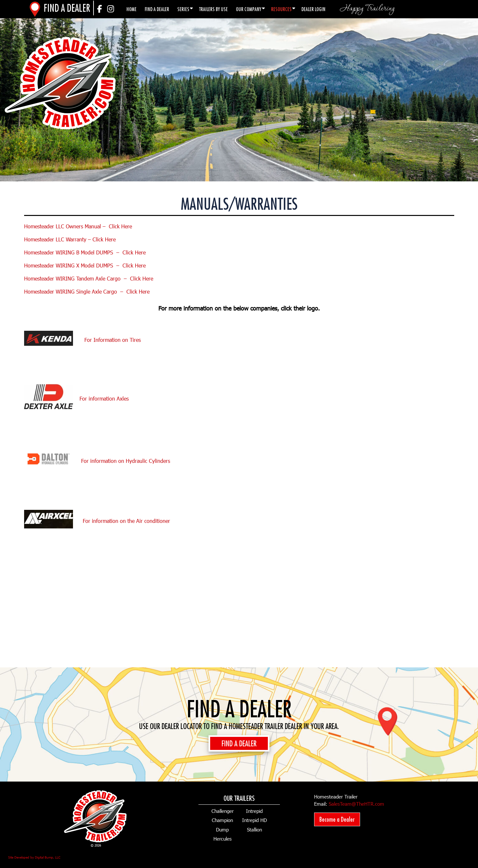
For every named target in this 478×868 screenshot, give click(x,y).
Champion (222, 820)
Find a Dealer (157, 9)
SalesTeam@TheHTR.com (356, 804)
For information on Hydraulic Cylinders (126, 460)
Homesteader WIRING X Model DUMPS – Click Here (85, 265)
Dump (222, 830)
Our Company (249, 9)
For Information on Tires (84, 340)
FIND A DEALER (239, 743)
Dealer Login (313, 9)
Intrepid (254, 811)
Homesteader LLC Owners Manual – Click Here (78, 226)
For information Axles (104, 398)
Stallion (254, 830)
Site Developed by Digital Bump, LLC (34, 857)
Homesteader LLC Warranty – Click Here (70, 239)
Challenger (223, 811)
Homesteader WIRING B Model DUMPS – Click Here (85, 252)
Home (131, 9)
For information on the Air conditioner (126, 521)
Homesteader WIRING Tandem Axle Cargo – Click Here (89, 278)
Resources (281, 9)
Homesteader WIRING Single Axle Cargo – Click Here (87, 291)
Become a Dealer (337, 819)
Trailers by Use (213, 9)
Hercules (223, 839)
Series (183, 9)
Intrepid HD (254, 820)
